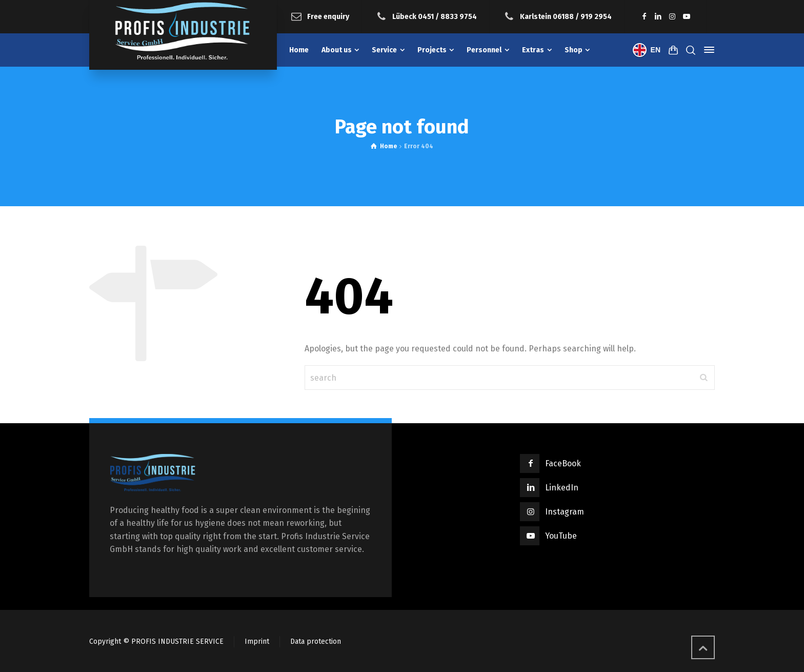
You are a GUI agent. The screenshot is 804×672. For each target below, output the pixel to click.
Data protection (316, 641)
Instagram (565, 512)
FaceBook (563, 463)
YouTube (561, 536)
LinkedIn (562, 488)
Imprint (257, 641)
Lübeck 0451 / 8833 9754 (435, 16)
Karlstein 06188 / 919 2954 (566, 16)
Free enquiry (328, 16)
